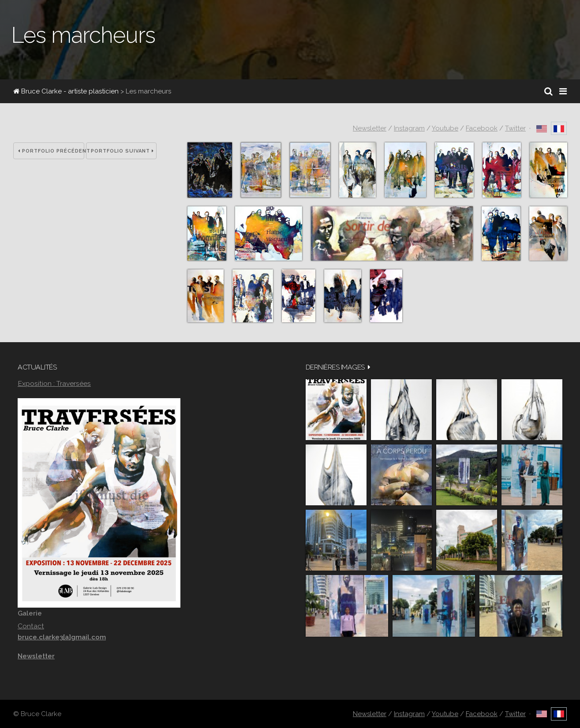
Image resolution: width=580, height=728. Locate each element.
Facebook (482, 128)
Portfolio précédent (51, 151)
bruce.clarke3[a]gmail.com (62, 637)
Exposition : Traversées (54, 383)
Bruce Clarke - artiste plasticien (66, 91)
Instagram (409, 128)
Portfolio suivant (122, 151)
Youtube (445, 128)
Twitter (515, 128)
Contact (31, 626)
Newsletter (370, 128)
